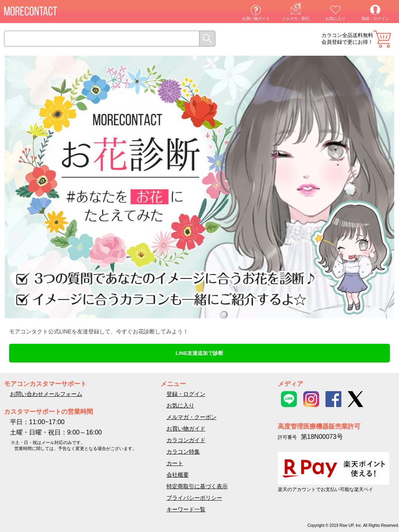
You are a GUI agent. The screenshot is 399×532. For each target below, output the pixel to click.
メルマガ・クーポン (192, 417)
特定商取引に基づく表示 (197, 486)
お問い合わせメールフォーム (46, 394)
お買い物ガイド (256, 19)
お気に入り (335, 19)
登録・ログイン (375, 19)
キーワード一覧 (186, 509)
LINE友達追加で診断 (200, 353)
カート (382, 39)
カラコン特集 (183, 452)
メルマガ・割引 (296, 19)
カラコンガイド (186, 440)
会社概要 (178, 475)
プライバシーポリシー (194, 498)
